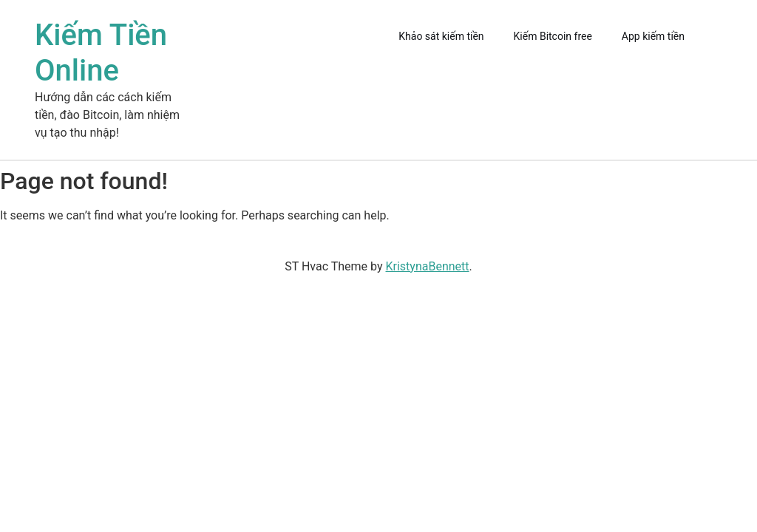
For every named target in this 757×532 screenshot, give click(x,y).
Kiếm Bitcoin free (553, 36)
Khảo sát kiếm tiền (441, 36)
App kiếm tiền (653, 36)
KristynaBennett (428, 266)
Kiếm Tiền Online (101, 53)
